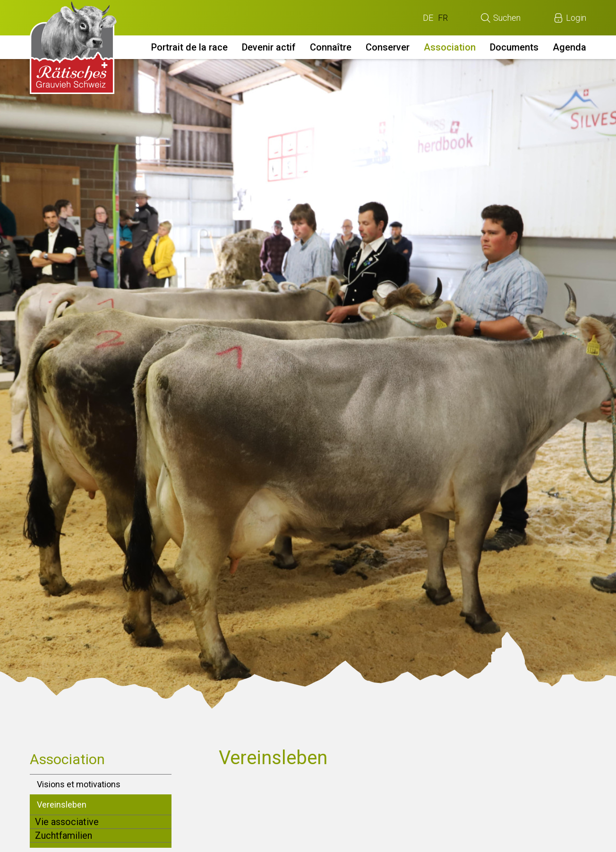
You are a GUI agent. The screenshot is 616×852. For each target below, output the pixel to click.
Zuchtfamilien (64, 835)
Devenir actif (269, 47)
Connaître (331, 47)
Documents (514, 47)
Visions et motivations (79, 784)
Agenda (569, 47)
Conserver (388, 47)
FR (443, 18)
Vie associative (67, 822)
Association (450, 47)
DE (428, 18)
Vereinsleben (62, 805)
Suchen (507, 18)
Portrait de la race (189, 47)
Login (576, 18)
